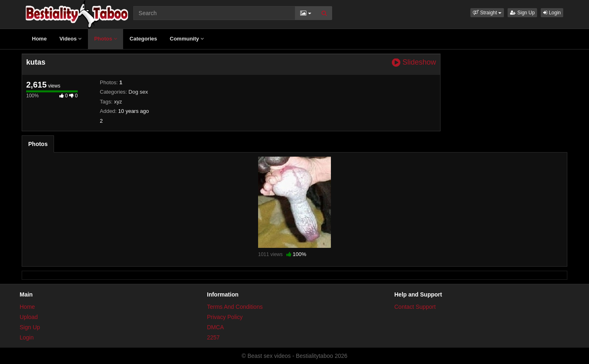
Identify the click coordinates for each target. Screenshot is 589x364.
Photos (106, 39)
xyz (118, 102)
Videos (70, 39)
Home (39, 39)
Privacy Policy (225, 317)
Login (552, 13)
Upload (29, 317)
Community (187, 39)
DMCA (215, 327)
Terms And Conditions (235, 307)
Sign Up (522, 13)
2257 (213, 337)
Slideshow (414, 62)
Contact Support (415, 307)
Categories (143, 39)
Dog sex (138, 92)
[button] (487, 13)
